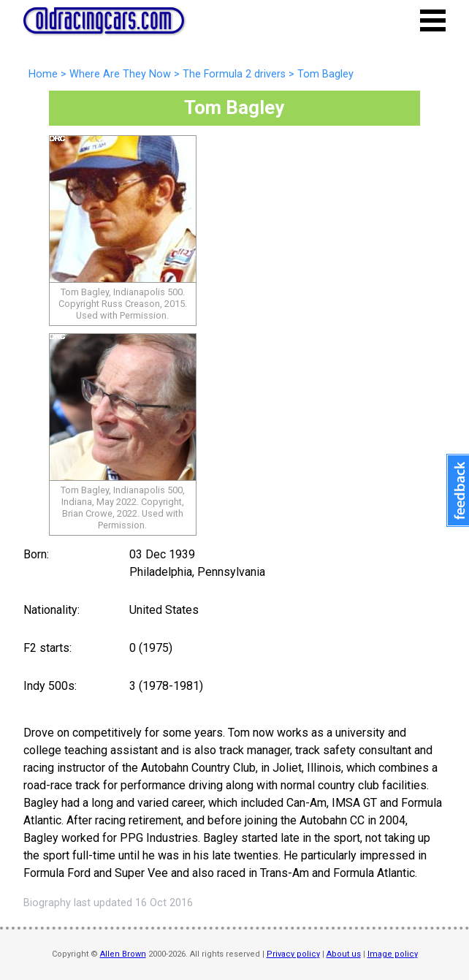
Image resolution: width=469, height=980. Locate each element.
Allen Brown (123, 954)
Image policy (393, 954)
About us (344, 954)
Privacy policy (293, 954)
